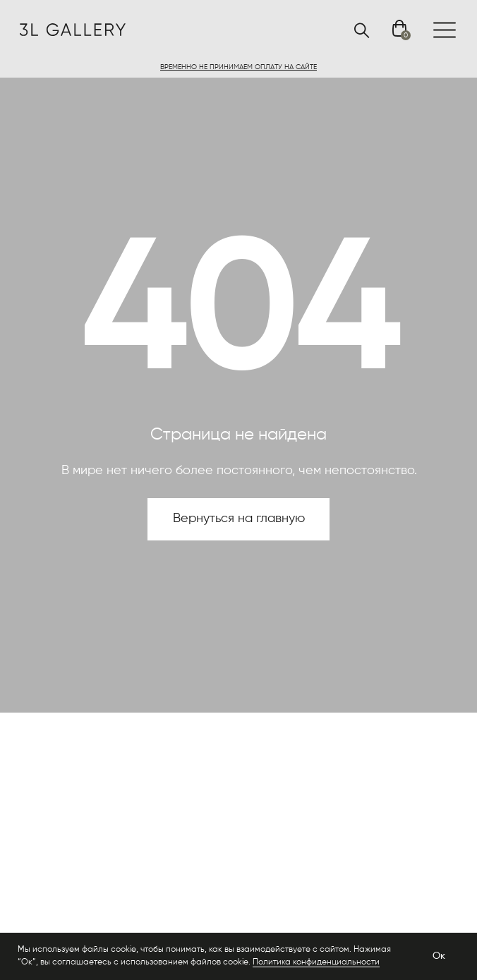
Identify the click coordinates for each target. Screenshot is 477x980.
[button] (238, 67)
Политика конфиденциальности (316, 962)
